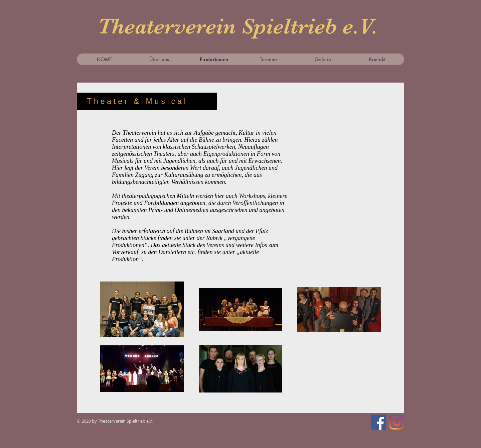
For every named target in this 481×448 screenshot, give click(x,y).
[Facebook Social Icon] (379, 422)
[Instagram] (397, 422)
